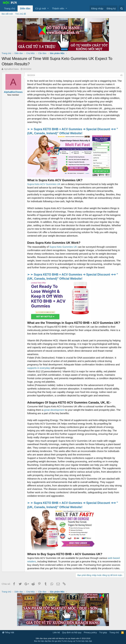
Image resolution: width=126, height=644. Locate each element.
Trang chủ (10, 8)
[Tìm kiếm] (121, 8)
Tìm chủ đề (21, 14)
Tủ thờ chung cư (68, 641)
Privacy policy (90, 632)
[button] (48, 8)
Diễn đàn (25, 8)
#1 (121, 75)
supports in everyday (39, 368)
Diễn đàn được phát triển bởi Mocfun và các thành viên (63, 638)
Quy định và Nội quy (72, 632)
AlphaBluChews (11, 69)
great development (54, 410)
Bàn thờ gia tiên (54, 641)
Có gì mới (41, 8)
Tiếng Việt (8, 632)
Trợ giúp (103, 632)
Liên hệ (56, 632)
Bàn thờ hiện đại (41, 641)
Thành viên (58, 8)
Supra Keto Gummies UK (63, 247)
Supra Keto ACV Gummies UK (44, 184)
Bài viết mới (7, 14)
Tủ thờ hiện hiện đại (84, 641)
